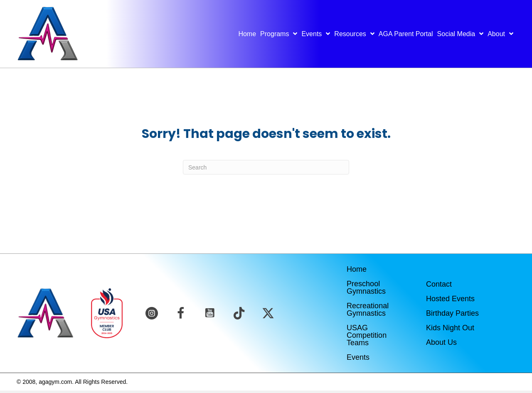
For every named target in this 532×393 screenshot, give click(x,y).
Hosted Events (450, 299)
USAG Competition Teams (367, 335)
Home (357, 269)
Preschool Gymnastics (366, 287)
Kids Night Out (450, 328)
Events (358, 357)
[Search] (266, 167)
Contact (439, 284)
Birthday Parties (452, 313)
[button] (152, 313)
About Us (441, 342)
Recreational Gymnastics (368, 309)
